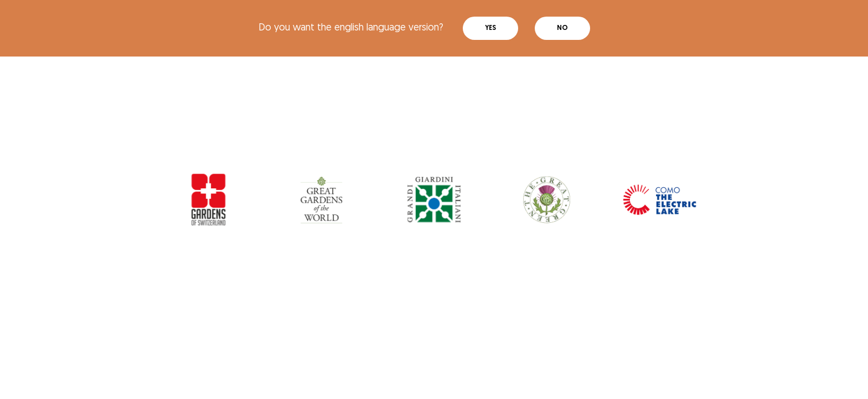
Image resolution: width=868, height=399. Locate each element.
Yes (490, 28)
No (562, 28)
